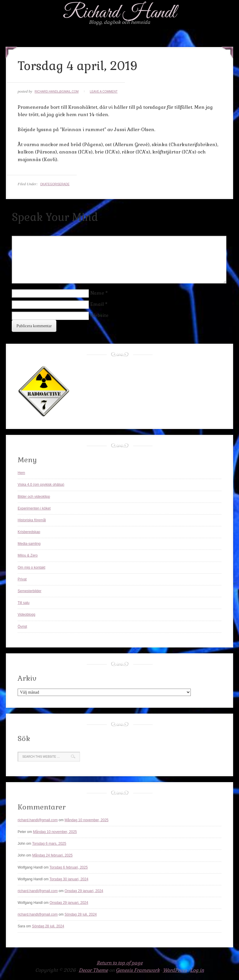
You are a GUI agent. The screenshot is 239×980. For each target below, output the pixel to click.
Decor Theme (93, 970)
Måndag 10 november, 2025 (87, 820)
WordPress (175, 970)
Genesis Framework (138, 970)
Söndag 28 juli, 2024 (81, 914)
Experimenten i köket (34, 508)
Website (99, 315)
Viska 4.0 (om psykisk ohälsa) (41, 485)
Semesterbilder (30, 591)
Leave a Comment (104, 92)
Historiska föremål (32, 520)
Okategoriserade (55, 184)
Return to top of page (120, 963)
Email (97, 304)
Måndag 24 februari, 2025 (52, 855)
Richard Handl (119, 13)
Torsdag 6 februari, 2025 (68, 867)
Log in (197, 970)
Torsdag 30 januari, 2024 (69, 879)
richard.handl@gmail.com (57, 92)
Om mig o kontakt (31, 567)
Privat (22, 579)
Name (97, 293)
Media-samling (29, 544)
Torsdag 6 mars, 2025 (49, 844)
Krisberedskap (29, 532)
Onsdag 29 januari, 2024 (84, 891)
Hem (21, 473)
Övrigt (22, 627)
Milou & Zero (28, 555)
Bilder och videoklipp (34, 497)
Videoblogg (26, 615)
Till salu (24, 603)
